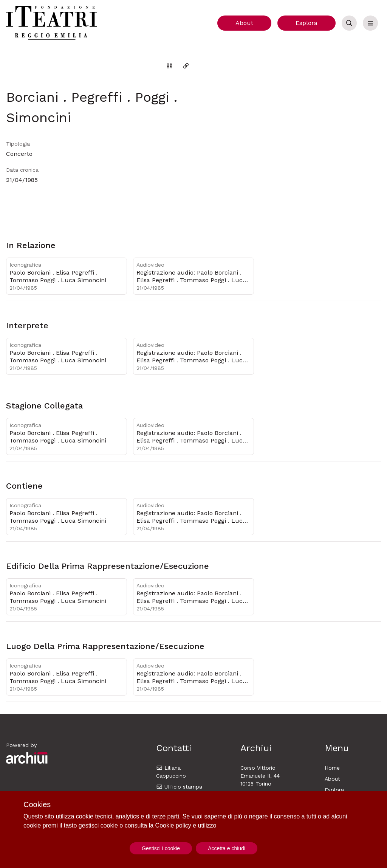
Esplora (307, 23)
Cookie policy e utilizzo (186, 825)
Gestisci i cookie (161, 848)
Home (332, 768)
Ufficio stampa (179, 787)
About (244, 23)
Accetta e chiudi (227, 848)
